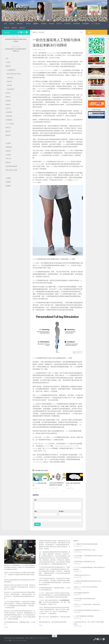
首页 (5, 24)
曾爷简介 (28, 24)
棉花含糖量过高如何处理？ (82, 593)
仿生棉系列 (67, 24)
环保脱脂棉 (86, 24)
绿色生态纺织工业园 (11, 170)
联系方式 (7, 28)
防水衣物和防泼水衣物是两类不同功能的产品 (87, 610)
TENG (35, 50)
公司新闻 (8, 143)
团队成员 (22, 28)
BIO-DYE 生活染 (96, 24)
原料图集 (8, 182)
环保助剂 (51, 24)
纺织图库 (44, 24)
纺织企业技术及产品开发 (14, 74)
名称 (36, 511)
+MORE (6, 627)
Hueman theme (23, 640)
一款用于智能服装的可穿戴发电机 (84, 616)
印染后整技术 (11, 89)
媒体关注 (14, 28)
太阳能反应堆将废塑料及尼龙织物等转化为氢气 (88, 581)
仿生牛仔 (59, 24)
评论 (35, 500)
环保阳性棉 (77, 24)
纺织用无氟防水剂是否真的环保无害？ (86, 599)
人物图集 (8, 178)
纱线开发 (9, 85)
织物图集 (8, 186)
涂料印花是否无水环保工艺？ (83, 575)
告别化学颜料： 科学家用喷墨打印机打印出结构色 (89, 556)
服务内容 (19, 24)
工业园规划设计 (11, 70)
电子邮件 (62, 511)
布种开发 (9, 81)
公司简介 (12, 24)
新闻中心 (36, 24)
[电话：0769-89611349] (19, 32)
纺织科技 (42, 32)
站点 (35, 517)
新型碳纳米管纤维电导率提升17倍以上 (86, 550)
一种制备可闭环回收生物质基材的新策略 (86, 544)
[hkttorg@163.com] (21, 32)
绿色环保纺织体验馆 (11, 166)
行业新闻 (8, 155)
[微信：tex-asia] (24, 32)
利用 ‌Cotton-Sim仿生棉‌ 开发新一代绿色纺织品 (87, 604)
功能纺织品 (10, 78)
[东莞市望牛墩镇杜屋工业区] (27, 32)
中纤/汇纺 (8, 159)
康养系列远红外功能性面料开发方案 (85, 562)
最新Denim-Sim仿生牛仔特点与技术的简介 (86, 587)
